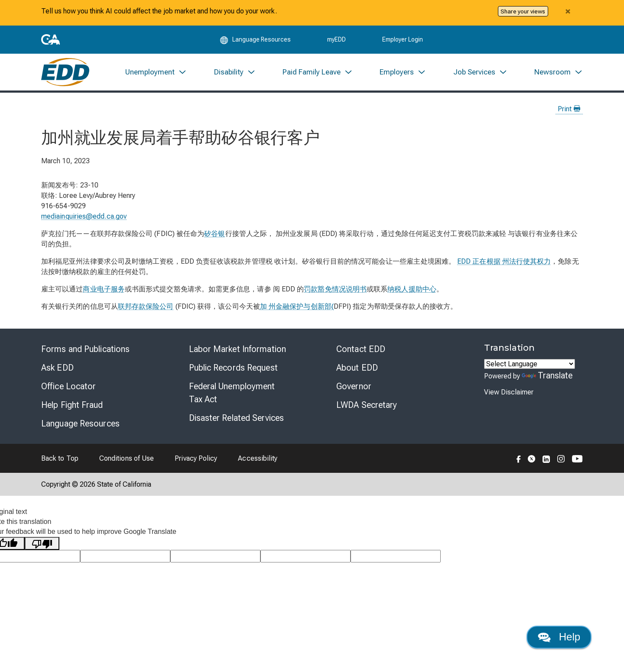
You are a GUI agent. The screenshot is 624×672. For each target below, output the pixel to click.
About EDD (357, 368)
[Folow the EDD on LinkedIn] (546, 458)
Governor (354, 386)
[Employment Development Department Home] (65, 72)
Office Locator (68, 386)
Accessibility (258, 458)
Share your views (523, 11)
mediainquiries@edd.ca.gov (84, 216)
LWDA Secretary (367, 405)
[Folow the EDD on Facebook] (519, 458)
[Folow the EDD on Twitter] (532, 458)
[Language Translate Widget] (530, 364)
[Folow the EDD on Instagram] (561, 458)
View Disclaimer (509, 392)
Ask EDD (57, 368)
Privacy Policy (196, 458)
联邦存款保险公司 (146, 306)
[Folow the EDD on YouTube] (577, 458)
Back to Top (60, 458)
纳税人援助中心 (412, 289)
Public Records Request (233, 368)
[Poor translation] (42, 544)
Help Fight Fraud (72, 405)
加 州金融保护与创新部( (297, 306)
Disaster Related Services (237, 418)
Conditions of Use (127, 458)
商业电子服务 (104, 289)
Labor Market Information (237, 349)
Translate (547, 375)
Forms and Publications (85, 349)
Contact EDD (361, 349)
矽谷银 (214, 234)
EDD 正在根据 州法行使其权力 (504, 261)
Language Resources (80, 423)
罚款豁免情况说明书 (335, 289)
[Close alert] (568, 11)
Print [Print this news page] (569, 109)
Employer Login (403, 40)
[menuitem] (156, 72)
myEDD (336, 40)
